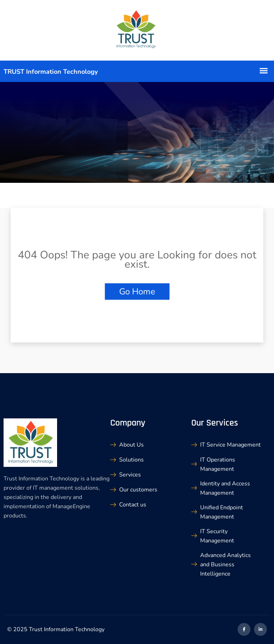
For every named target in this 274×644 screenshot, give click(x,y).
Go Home (137, 292)
